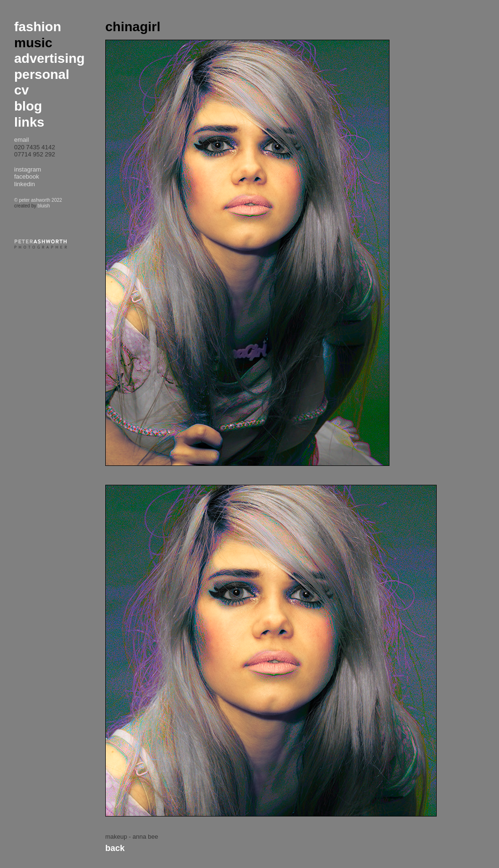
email (21, 140)
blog (28, 106)
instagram (28, 169)
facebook (27, 176)
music (33, 43)
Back (115, 848)
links (29, 122)
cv (21, 90)
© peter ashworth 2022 (38, 200)
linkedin (25, 184)
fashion (38, 27)
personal (42, 74)
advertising (49, 58)
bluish (43, 206)
